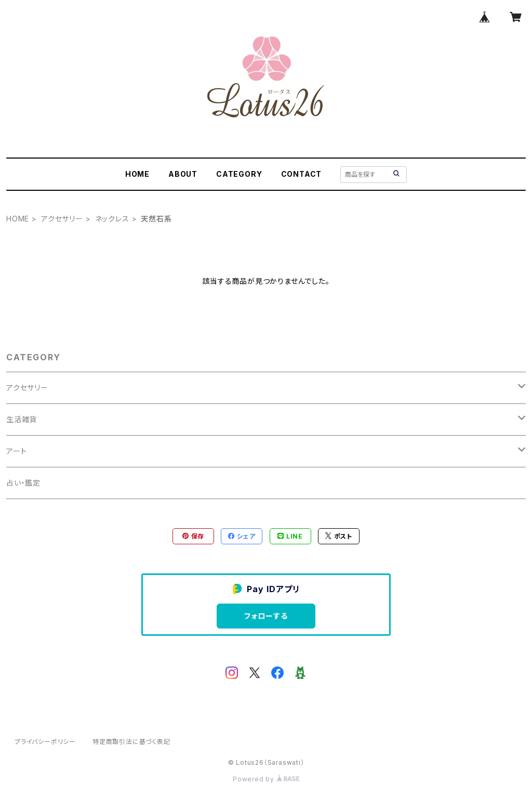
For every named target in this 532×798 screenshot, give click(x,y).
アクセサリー (62, 219)
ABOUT (183, 174)
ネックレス (112, 219)
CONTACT (302, 174)
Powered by (266, 779)
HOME (137, 174)
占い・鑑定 (23, 483)
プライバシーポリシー (45, 742)
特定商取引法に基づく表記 (131, 742)
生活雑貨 (22, 419)
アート (16, 451)
